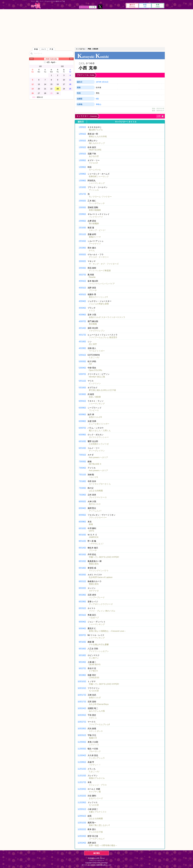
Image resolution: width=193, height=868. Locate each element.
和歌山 (99, 104)
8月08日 (82, 522)
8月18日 (82, 568)
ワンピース (94, 410)
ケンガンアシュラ (97, 758)
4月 (51, 62)
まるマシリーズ (96, 798)
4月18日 (82, 342)
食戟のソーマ (95, 237)
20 (39, 89)
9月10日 (82, 642)
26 (33, 93)
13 (39, 84)
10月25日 (82, 715)
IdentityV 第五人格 (97, 377)
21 (45, 89)
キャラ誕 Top (80, 49)
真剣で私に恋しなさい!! (99, 825)
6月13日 (82, 448)
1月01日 (82, 127)
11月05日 (82, 762)
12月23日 (82, 836)
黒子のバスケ (95, 504)
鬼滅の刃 (93, 738)
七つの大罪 (94, 691)
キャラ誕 (36, 6)
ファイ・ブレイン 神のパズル (102, 611)
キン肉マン (94, 658)
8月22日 (82, 588)
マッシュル (94, 190)
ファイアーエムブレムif (99, 724)
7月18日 (82, 481)
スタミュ (93, 718)
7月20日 (82, 488)
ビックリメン (95, 383)
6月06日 (82, 408)
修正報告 (97, 853)
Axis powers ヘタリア (98, 457)
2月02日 (82, 201)
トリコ (92, 311)
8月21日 (82, 581)
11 (70, 80)
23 (58, 89)
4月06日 (82, 315)
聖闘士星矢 (94, 564)
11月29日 (82, 802)
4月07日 (82, 321)
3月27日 (82, 275)
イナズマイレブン (97, 331)
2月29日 (82, 248)
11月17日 (82, 782)
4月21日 (105, 82)
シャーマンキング (97, 183)
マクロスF (93, 163)
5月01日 (82, 355)
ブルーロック (95, 751)
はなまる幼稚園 (96, 491)
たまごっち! (94, 357)
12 (33, 84)
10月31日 (82, 735)
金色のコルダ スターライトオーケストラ (107, 317)
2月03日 (82, 207)
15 (51, 84)
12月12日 (82, 823)
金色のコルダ (95, 698)
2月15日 (82, 241)
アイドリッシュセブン (99, 651)
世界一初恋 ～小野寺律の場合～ (103, 845)
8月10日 (82, 528)
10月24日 (82, 708)
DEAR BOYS (95, 665)
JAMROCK (94, 537)
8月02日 (82, 501)
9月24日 (82, 662)
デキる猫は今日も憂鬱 (99, 644)
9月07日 (82, 635)
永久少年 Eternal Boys (99, 704)
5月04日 (82, 368)
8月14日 (82, 548)
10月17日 (82, 695)
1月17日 (82, 194)
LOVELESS (94, 678)
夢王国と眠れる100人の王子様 (102, 390)
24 (64, 89)
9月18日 (82, 655)
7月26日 (82, 495)
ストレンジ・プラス (98, 785)
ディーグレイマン (97, 451)
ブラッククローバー (98, 518)
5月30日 (82, 394)
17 (64, 84)
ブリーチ (93, 290)
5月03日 (82, 361)
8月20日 (82, 575)
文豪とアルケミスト (98, 812)
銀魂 (91, 524)
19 (33, 89)
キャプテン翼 (95, 792)
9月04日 (82, 622)
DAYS (91, 531)
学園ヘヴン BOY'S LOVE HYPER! (104, 557)
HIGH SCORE (95, 150)
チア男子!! (93, 671)
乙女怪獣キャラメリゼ (99, 444)
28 (45, 93)
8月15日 (82, 554)
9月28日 (82, 675)
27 (39, 93)
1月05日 (82, 160)
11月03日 (82, 742)
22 (51, 89)
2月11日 (82, 234)
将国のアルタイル (97, 778)
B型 (97, 99)
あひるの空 (94, 156)
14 (45, 84)
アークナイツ (95, 244)
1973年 (99, 82)
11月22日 (82, 796)
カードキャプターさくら (100, 484)
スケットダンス (96, 731)
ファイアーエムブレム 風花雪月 (103, 337)
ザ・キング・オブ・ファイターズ (104, 264)
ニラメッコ (94, 745)
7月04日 (82, 468)
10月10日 (82, 681)
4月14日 (82, 328)
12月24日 (82, 843)
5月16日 (82, 388)
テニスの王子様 (96, 832)
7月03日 (82, 462)
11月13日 (82, 769)
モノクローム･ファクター (100, 197)
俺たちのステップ (97, 143)
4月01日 (82, 281)
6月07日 (82, 428)
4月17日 (82, 335)
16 (58, 84)
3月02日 (82, 254)
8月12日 (82, 541)
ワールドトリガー (97, 351)
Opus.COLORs (96, 370)
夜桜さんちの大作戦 (98, 136)
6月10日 (82, 441)
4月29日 (82, 348)
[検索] (32, 53)
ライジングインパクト (99, 571)
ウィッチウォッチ (97, 203)
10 (64, 80)
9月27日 (82, 668)
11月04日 (82, 755)
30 (58, 93)
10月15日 (82, 688)
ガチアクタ (94, 591)
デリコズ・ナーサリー (99, 257)
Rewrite (92, 277)
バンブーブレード (97, 597)
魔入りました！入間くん (100, 431)
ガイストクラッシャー (99, 437)
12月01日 (82, 809)
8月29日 (82, 595)
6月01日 (82, 401)
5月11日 (82, 381)
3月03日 (82, 268)
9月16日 (82, 649)
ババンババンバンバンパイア (102, 284)
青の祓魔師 (94, 224)
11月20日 (82, 789)
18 (70, 84)
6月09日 (82, 435)
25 (70, 89)
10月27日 (82, 722)
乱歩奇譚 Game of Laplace (101, 577)
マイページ (85, 7)
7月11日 (82, 475)
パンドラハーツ (96, 217)
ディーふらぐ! (95, 511)
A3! (90, 364)
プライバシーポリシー (97, 861)
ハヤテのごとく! (96, 544)
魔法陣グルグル (96, 130)
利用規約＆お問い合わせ (97, 858)
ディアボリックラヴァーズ (101, 604)
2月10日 (82, 228)
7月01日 (82, 455)
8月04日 (82, 508)
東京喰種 (93, 324)
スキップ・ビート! (97, 230)
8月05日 (82, 515)
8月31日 (82, 608)
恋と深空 (93, 344)
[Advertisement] (97, 28)
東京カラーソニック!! (98, 297)
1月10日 (82, 187)
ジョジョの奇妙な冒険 (99, 304)
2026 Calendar (51, 59)
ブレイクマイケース (98, 497)
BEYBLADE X (95, 464)
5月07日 (82, 374)
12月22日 (82, 829)
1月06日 (82, 174)
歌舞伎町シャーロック (99, 176)
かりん (92, 250)
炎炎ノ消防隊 (95, 397)
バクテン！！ (95, 765)
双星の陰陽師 (95, 210)
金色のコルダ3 (95, 417)
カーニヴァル (95, 170)
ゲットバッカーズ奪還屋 (100, 271)
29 (51, 93)
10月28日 (82, 729)
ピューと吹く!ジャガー (99, 424)
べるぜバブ (94, 618)
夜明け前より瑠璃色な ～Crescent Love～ (107, 631)
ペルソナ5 (93, 477)
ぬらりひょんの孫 (97, 711)
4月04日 (82, 301)
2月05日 (82, 214)
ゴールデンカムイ (97, 839)
